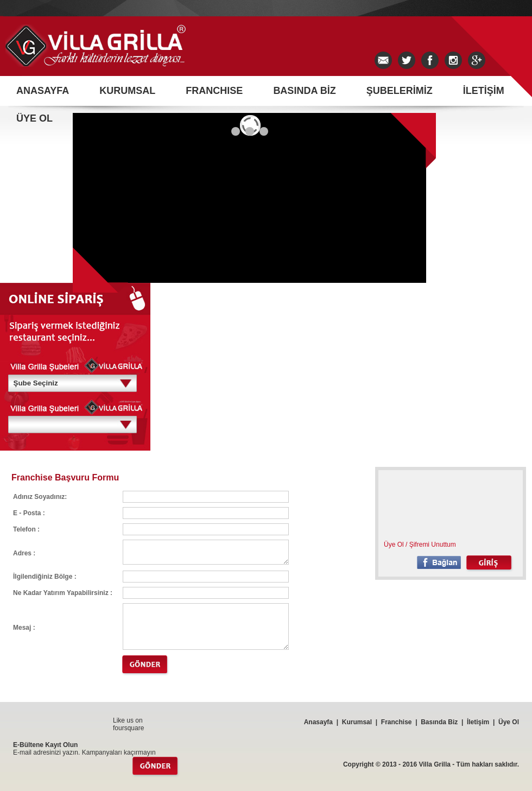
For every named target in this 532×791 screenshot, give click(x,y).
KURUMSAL (127, 91)
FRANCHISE (214, 91)
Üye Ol (394, 545)
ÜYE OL (34, 118)
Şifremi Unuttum (433, 545)
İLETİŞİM (484, 91)
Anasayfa (318, 722)
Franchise (397, 722)
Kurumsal (357, 722)
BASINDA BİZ (304, 91)
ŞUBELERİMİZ (400, 91)
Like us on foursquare (128, 724)
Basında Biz (439, 722)
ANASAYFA (43, 91)
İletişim (478, 722)
